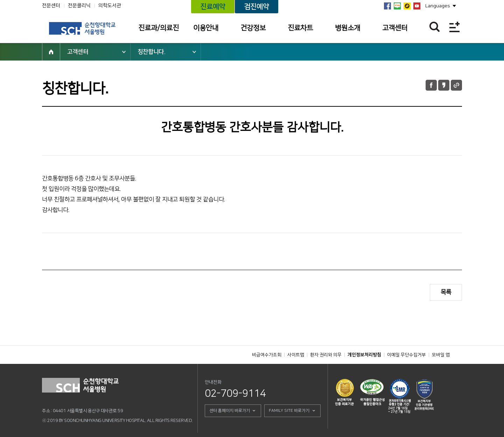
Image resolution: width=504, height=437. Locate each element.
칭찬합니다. (152, 52)
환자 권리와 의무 (326, 355)
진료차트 (300, 28)
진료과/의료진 (159, 28)
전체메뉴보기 (454, 27)
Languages (438, 6)
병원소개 (348, 28)
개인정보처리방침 (364, 355)
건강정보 (253, 28)
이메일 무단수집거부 (407, 355)
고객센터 (395, 28)
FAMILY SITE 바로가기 (289, 411)
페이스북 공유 (431, 85)
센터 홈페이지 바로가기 (230, 411)
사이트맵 (296, 355)
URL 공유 (456, 85)
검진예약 (257, 7)
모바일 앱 (441, 355)
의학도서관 (110, 6)
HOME (51, 52)
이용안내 (206, 28)
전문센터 (51, 6)
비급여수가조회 (267, 355)
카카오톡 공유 (444, 85)
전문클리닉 (79, 6)
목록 (446, 292)
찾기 (435, 27)
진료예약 (213, 7)
